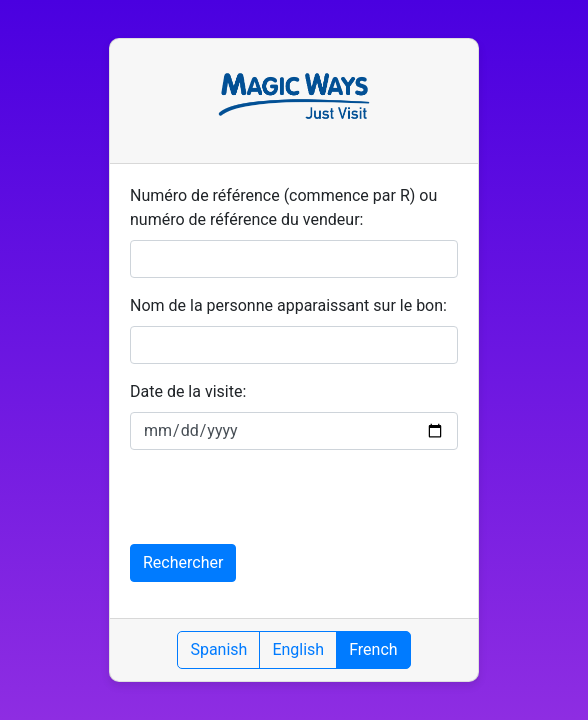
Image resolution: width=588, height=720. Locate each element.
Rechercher (183, 562)
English (298, 649)
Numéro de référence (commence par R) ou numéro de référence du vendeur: (283, 207)
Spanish (218, 649)
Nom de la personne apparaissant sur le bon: (288, 305)
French (373, 649)
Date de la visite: (188, 391)
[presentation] (282, 505)
